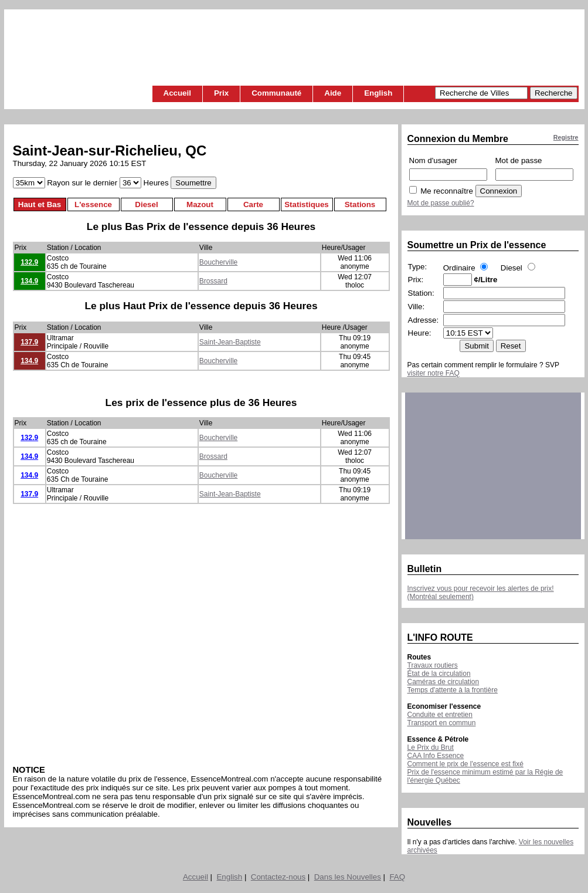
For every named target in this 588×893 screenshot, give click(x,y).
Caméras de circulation (443, 682)
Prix (221, 93)
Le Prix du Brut (431, 747)
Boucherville (218, 262)
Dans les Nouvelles (348, 877)
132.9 (29, 262)
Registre (566, 137)
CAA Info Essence (436, 756)
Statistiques (307, 204)
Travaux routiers (433, 665)
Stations (360, 204)
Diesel (146, 204)
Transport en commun (442, 723)
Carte (253, 204)
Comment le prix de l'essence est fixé (465, 764)
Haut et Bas (40, 204)
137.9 (29, 342)
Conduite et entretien (440, 715)
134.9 (29, 281)
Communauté (276, 93)
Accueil (177, 93)
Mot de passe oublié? (441, 203)
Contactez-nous (278, 877)
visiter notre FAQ (434, 373)
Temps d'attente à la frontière (453, 690)
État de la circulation (439, 674)
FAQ (397, 877)
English (378, 93)
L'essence (93, 204)
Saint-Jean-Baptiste (230, 342)
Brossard (213, 281)
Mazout (200, 204)
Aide (333, 93)
